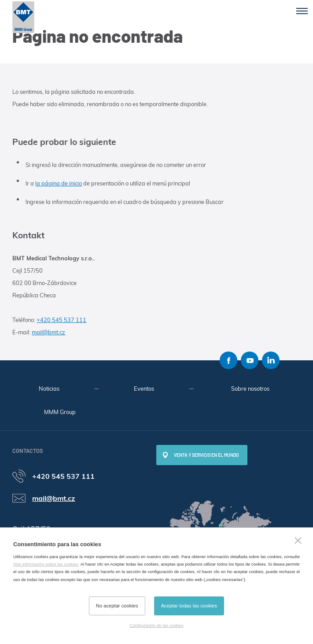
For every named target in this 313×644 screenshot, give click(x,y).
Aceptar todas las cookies (189, 606)
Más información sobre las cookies (46, 564)
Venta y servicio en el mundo (206, 455)
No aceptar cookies (117, 606)
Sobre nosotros (250, 389)
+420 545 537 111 (61, 320)
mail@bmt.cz (48, 332)
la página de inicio (59, 183)
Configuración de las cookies (156, 625)
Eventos (144, 389)
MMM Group (60, 412)
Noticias (49, 389)
